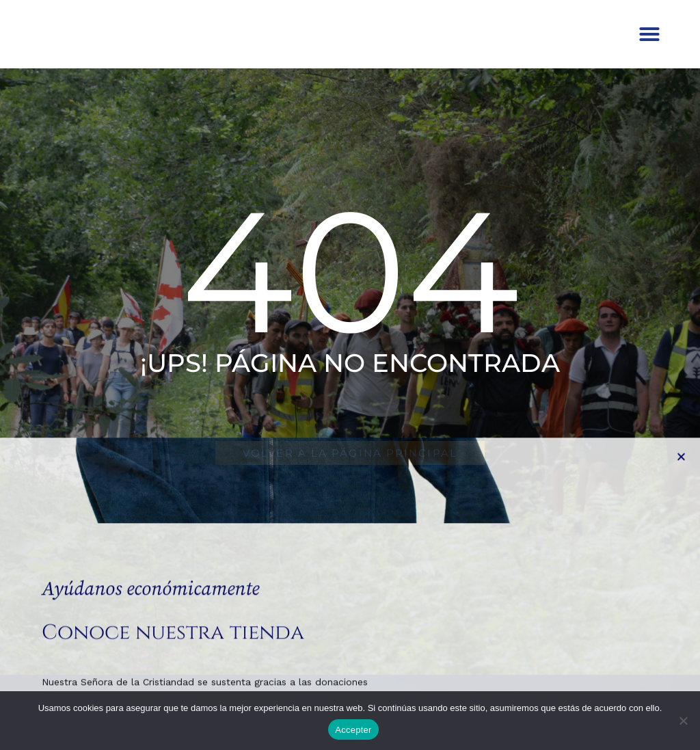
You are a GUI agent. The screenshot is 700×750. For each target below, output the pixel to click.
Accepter (353, 730)
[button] (649, 44)
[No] (683, 721)
